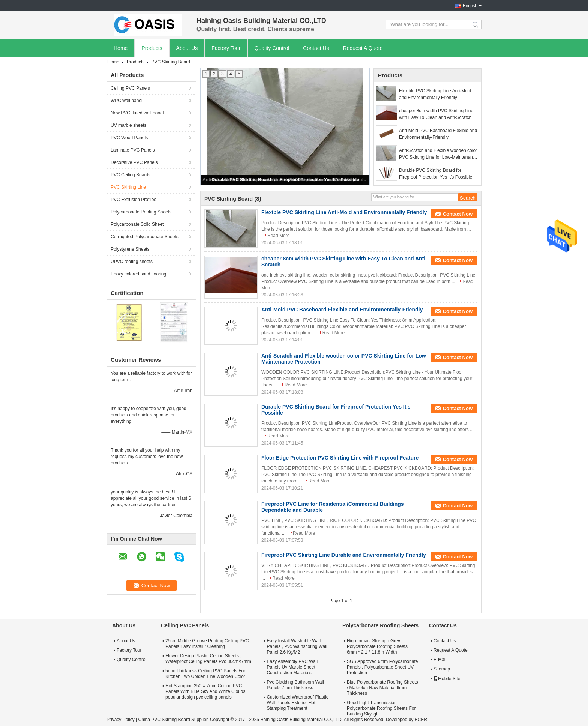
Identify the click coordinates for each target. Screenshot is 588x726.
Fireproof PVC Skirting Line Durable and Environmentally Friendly (344, 555)
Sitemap (442, 669)
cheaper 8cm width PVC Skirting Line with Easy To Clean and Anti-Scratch (436, 114)
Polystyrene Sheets (130, 249)
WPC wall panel (127, 101)
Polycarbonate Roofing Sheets (141, 212)
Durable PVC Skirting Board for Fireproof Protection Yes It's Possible (285, 180)
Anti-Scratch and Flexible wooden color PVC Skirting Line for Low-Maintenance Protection (438, 154)
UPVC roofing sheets (132, 262)
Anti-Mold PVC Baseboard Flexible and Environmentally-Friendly (438, 134)
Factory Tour (226, 48)
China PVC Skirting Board (164, 720)
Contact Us (316, 48)
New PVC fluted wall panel (137, 113)
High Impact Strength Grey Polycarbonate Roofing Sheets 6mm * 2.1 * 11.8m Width (377, 646)
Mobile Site (447, 679)
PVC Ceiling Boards (130, 175)
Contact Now (458, 214)
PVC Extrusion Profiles (133, 200)
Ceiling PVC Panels (130, 88)
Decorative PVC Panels (134, 162)
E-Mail (440, 660)
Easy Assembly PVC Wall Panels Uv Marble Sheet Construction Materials (292, 667)
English (470, 6)
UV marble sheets (128, 125)
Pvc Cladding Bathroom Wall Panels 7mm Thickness (295, 685)
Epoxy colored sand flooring (138, 274)
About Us (187, 48)
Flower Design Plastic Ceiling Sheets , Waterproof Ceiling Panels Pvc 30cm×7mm (208, 659)
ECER (421, 720)
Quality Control (272, 48)
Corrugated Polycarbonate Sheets (145, 237)
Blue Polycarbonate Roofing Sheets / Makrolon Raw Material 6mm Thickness (382, 688)
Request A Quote (363, 48)
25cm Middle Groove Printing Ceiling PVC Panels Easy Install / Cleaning (207, 644)
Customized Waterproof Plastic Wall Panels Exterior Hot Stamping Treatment (297, 703)
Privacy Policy (121, 720)
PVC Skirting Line (128, 187)
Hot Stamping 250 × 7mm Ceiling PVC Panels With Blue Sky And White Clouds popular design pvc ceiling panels (205, 691)
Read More (278, 236)
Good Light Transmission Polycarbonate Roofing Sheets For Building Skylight (381, 708)
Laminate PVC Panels (133, 150)
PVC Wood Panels (129, 138)
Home (121, 48)
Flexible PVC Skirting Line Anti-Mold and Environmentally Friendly (435, 94)
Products (152, 48)
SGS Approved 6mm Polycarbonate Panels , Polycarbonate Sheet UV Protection (382, 667)
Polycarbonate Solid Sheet (137, 224)
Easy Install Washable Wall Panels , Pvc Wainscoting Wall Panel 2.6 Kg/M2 (297, 646)
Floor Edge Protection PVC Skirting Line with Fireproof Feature (340, 458)
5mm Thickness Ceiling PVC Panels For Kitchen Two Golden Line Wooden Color (205, 674)
